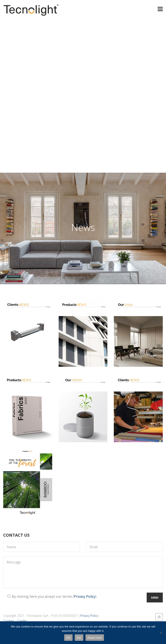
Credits (22, 621)
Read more (95, 638)
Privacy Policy (85, 596)
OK (68, 638)
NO (79, 638)
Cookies (9, 621)
